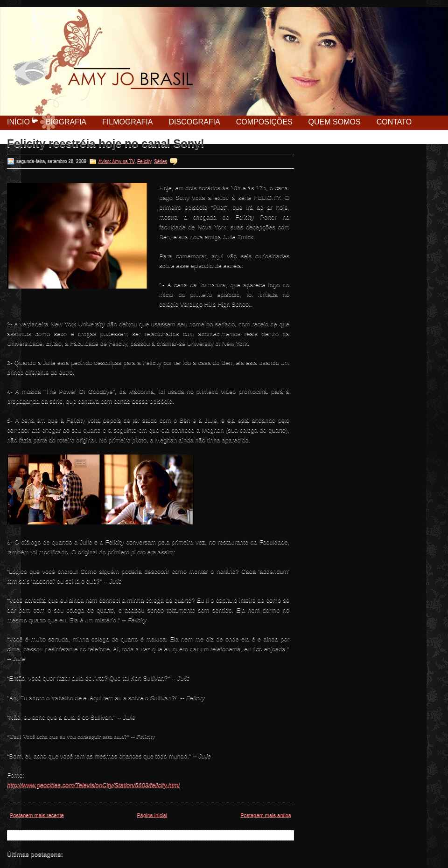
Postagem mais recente (37, 815)
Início (18, 122)
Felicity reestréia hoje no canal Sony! (106, 144)
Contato (394, 122)
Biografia (66, 122)
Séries (161, 161)
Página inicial (152, 815)
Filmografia (127, 122)
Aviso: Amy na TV (117, 161)
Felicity (144, 161)
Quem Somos (335, 122)
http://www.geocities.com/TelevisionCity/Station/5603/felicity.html (93, 785)
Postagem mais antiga (266, 815)
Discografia (194, 122)
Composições (264, 122)
